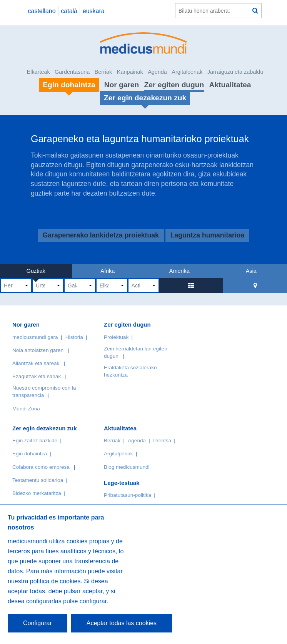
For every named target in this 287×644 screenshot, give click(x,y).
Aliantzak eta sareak (36, 363)
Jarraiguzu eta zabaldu (235, 72)
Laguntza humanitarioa (208, 236)
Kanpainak (130, 72)
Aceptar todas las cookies (122, 623)
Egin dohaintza (30, 454)
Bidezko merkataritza (37, 493)
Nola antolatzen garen (38, 350)
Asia (251, 271)
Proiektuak (116, 337)
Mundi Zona (26, 409)
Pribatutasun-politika (128, 495)
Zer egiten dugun (174, 85)
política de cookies (55, 581)
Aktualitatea (230, 85)
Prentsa (162, 441)
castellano (42, 11)
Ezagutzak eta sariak (37, 376)
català (69, 11)
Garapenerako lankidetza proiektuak (101, 236)
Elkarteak (38, 72)
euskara (94, 11)
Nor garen (122, 85)
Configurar (38, 623)
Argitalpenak (187, 72)
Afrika (108, 271)
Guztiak (36, 271)
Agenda (157, 72)
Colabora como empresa (41, 467)
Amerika (179, 271)
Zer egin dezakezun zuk (45, 428)
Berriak (103, 72)
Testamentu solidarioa (38, 480)
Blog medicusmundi (127, 467)
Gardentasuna (72, 72)
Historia (74, 337)
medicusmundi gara (35, 337)
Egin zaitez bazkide (35, 441)
